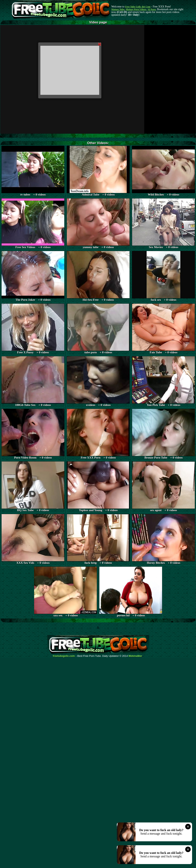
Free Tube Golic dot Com (138, 7)
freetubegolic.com (64, 656)
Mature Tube (118, 9)
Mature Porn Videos (136, 9)
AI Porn (152, 9)
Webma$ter (135, 656)
